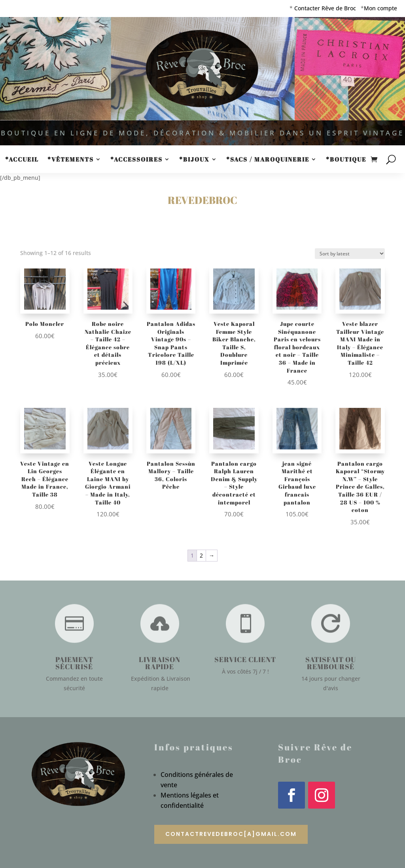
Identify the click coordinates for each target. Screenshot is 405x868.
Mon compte (380, 8)
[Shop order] (350, 254)
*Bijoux (194, 160)
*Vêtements (71, 160)
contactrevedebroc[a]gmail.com (231, 834)
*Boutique (346, 160)
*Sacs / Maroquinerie (268, 160)
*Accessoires (136, 160)
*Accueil (22, 160)
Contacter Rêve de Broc (325, 8)
